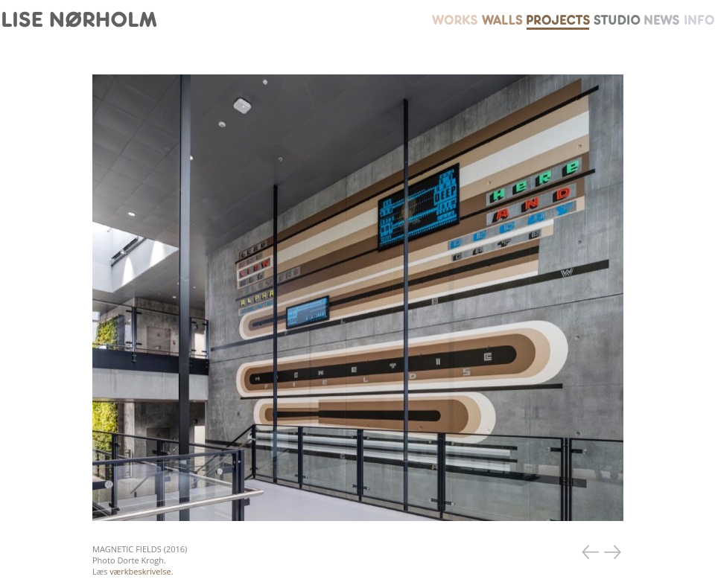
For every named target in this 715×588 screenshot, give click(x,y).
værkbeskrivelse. (141, 571)
